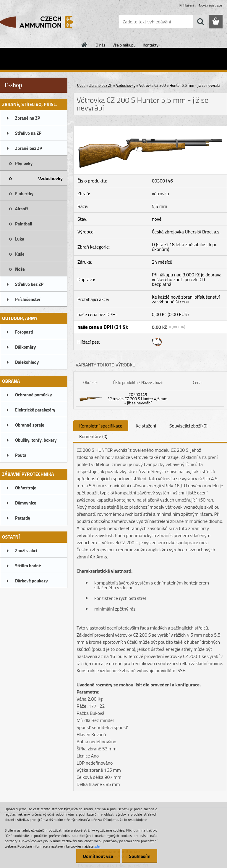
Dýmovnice (26, 503)
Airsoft (22, 209)
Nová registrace (210, 5)
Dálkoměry (25, 347)
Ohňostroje (26, 488)
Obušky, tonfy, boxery (36, 440)
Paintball (24, 224)
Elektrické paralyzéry (35, 410)
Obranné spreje (30, 425)
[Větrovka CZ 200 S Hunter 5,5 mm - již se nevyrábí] (150, 128)
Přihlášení (187, 5)
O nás (100, 45)
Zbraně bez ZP (29, 148)
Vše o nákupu (124, 45)
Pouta (21, 455)
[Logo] (41, 22)
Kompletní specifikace (101, 426)
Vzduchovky (50, 178)
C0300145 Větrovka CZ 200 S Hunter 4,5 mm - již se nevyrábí (138, 399)
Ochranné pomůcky (34, 395)
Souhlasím (139, 856)
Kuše (20, 254)
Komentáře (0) (93, 436)
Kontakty (151, 45)
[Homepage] (85, 45)
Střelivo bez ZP (29, 284)
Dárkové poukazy (31, 581)
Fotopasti (24, 332)
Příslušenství (28, 299)
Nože (20, 269)
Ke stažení (146, 426)
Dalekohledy (27, 362)
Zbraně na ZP (28, 118)
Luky (20, 239)
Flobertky (24, 194)
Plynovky (24, 163)
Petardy (23, 518)
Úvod (81, 85)
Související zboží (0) (188, 426)
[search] (200, 22)
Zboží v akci (26, 551)
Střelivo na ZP (28, 133)
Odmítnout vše (96, 856)
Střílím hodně (28, 566)
